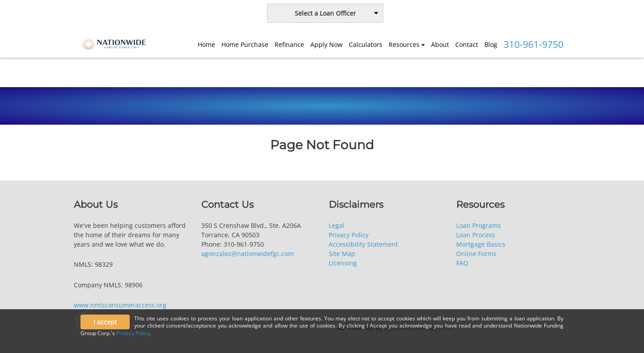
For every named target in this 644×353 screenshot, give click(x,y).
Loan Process (476, 235)
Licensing (343, 263)
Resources (404, 44)
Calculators (366, 44)
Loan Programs (479, 225)
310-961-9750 (534, 44)
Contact (467, 44)
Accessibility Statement (363, 244)
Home (206, 44)
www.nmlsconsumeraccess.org (120, 305)
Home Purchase (245, 44)
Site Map (342, 254)
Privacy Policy (349, 235)
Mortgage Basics (481, 244)
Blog (491, 44)
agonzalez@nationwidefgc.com (248, 254)
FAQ (462, 263)
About (440, 44)
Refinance (289, 44)
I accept (105, 322)
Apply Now (326, 44)
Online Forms (476, 254)
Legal (337, 225)
